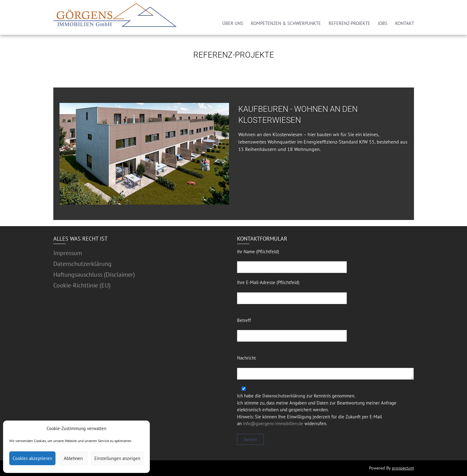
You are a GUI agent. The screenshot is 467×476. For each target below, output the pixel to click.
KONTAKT (405, 23)
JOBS (383, 23)
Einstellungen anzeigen (117, 458)
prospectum (403, 468)
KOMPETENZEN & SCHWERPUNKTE (286, 23)
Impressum (68, 253)
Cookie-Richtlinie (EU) (82, 285)
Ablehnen (73, 458)
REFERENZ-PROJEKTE (349, 23)
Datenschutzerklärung (82, 264)
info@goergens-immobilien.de (273, 423)
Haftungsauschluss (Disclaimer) (94, 275)
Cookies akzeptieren (32, 458)
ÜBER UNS (233, 23)
